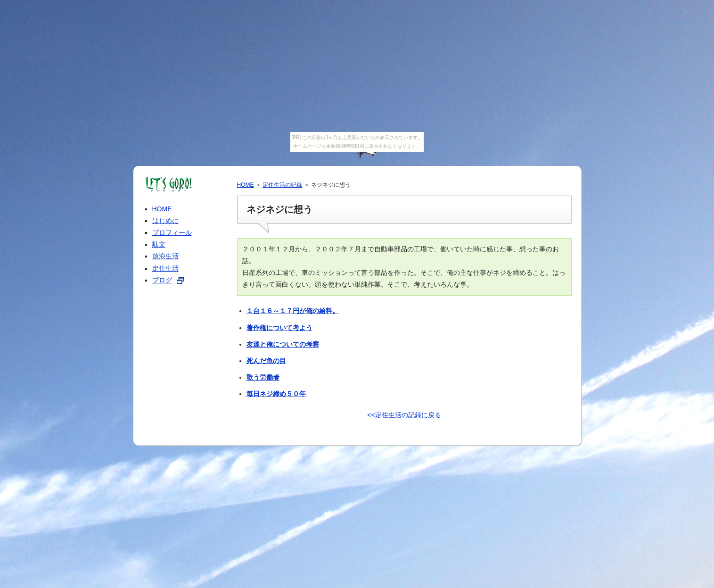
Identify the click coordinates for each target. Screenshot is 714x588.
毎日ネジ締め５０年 (276, 394)
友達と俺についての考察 (283, 344)
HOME (246, 185)
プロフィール (172, 232)
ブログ (162, 280)
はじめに (165, 221)
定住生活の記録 (282, 185)
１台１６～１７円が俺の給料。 (293, 311)
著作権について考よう (279, 328)
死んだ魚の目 (266, 361)
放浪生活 (165, 256)
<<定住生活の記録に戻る (404, 415)
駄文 (159, 244)
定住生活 (165, 268)
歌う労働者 (263, 377)
